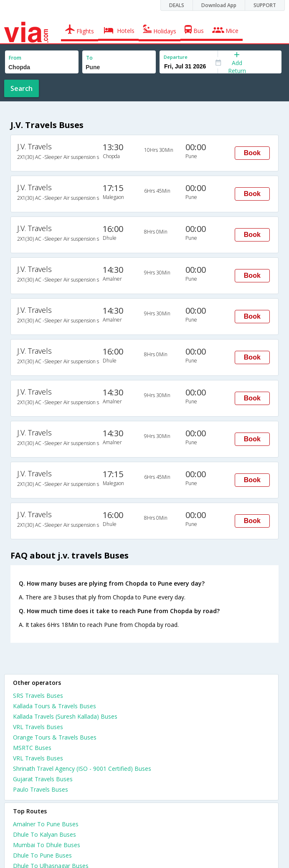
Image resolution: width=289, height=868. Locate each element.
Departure (176, 57)
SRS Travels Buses (38, 696)
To (89, 58)
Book (252, 153)
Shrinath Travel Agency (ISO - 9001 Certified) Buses (82, 769)
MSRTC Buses (32, 748)
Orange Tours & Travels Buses (55, 737)
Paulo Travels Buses (41, 789)
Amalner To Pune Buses (46, 824)
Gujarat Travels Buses (43, 779)
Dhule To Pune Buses (42, 855)
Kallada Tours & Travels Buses (55, 706)
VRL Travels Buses (38, 727)
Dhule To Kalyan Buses (44, 834)
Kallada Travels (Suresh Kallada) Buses (65, 716)
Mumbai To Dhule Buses (47, 845)
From (15, 58)
